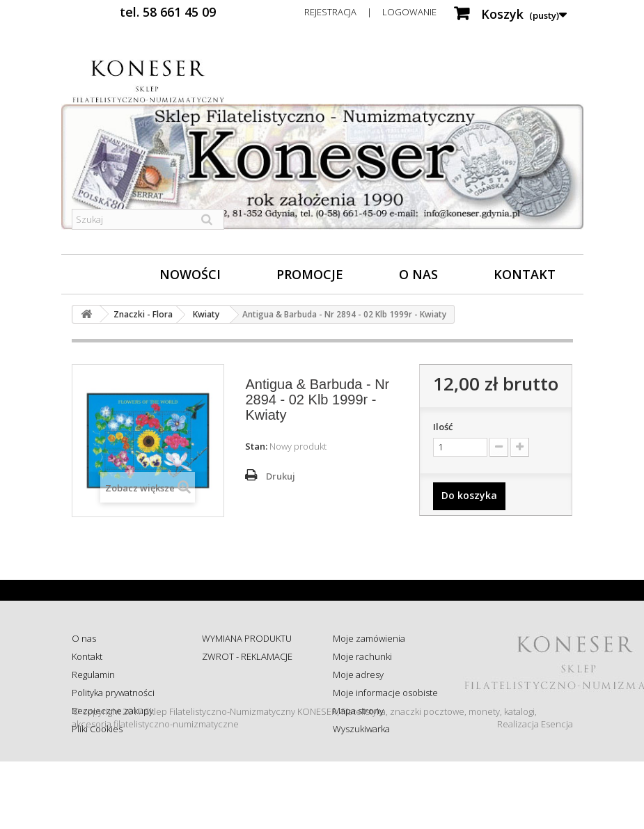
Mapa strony (358, 711)
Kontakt (525, 274)
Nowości (190, 274)
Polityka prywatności (113, 693)
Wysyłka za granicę (240, 741)
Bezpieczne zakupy (112, 711)
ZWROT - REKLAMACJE (247, 656)
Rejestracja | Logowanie (370, 12)
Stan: (256, 446)
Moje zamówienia (369, 638)
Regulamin (93, 674)
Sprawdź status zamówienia (233, 699)
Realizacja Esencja (535, 791)
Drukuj (281, 476)
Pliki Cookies (97, 729)
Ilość (443, 427)
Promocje (310, 274)
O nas (418, 274)
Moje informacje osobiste (385, 693)
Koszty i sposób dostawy (251, 723)
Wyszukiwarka (361, 729)
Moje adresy (358, 674)
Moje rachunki (362, 656)
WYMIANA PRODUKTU (247, 638)
